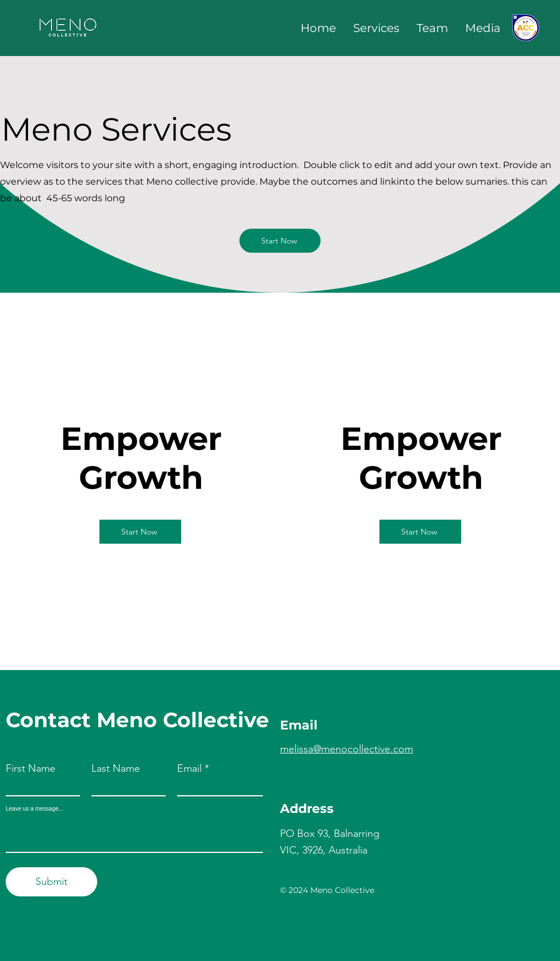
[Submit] (51, 882)
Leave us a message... (35, 809)
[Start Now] (280, 241)
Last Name (116, 768)
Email (189, 768)
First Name (31, 768)
